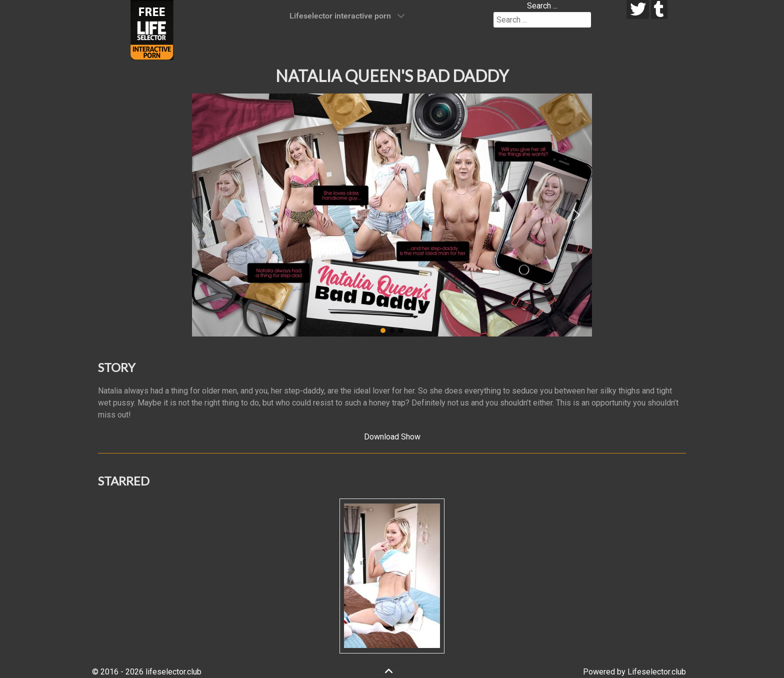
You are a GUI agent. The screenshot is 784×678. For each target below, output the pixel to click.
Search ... (542, 6)
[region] (392, 215)
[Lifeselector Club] (152, 29)
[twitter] (638, 9)
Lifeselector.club (657, 672)
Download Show (392, 437)
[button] (207, 215)
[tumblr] (659, 9)
